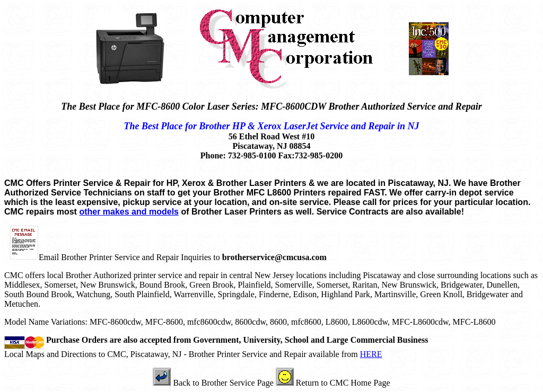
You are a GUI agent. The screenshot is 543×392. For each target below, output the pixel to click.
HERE (371, 354)
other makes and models (129, 212)
